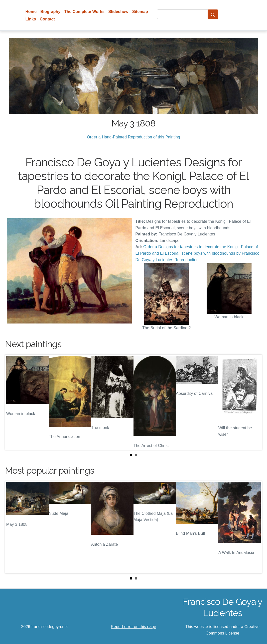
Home (31, 12)
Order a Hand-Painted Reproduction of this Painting (133, 137)
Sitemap (140, 12)
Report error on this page (133, 627)
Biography (51, 12)
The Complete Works (84, 12)
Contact (47, 19)
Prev (13, 402)
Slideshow (118, 12)
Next (254, 402)
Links (31, 19)
